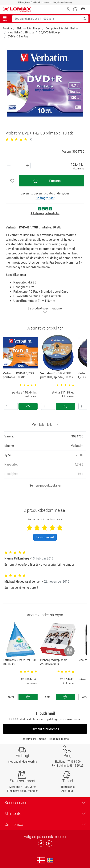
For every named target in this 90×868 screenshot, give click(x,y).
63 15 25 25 (76, 766)
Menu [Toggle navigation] (5, 19)
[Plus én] (9, 166)
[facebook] (41, 845)
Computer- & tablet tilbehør (62, 28)
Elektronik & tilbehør (29, 28)
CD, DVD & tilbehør (50, 32)
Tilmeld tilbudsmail (45, 729)
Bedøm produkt (45, 537)
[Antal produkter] (18, 166)
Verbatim (77, 446)
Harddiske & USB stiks (21, 32)
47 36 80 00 (74, 762)
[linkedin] (48, 845)
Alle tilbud (67, 791)
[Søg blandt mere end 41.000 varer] (46, 19)
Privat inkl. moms (58, 739)
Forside (7, 28)
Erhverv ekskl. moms (34, 739)
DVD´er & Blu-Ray (18, 36)
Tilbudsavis (68, 787)
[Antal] (11, 406)
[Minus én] (27, 166)
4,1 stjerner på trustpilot (45, 213)
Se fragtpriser (45, 198)
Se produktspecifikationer (45, 310)
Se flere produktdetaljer (45, 487)
